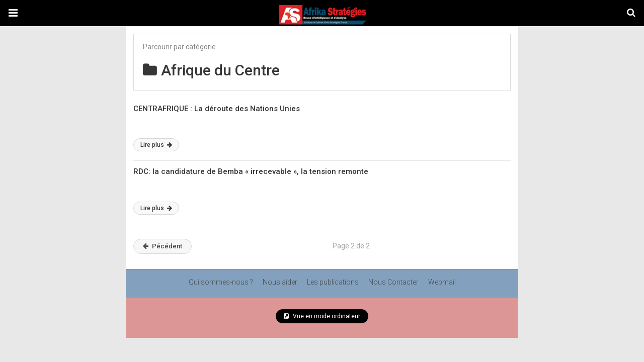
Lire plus (156, 145)
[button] (13, 13)
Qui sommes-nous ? (221, 282)
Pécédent (163, 246)
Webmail (442, 282)
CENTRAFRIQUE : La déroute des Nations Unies (217, 109)
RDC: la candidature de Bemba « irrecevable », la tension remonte (251, 171)
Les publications (333, 282)
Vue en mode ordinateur (322, 316)
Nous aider (280, 282)
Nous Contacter (393, 282)
